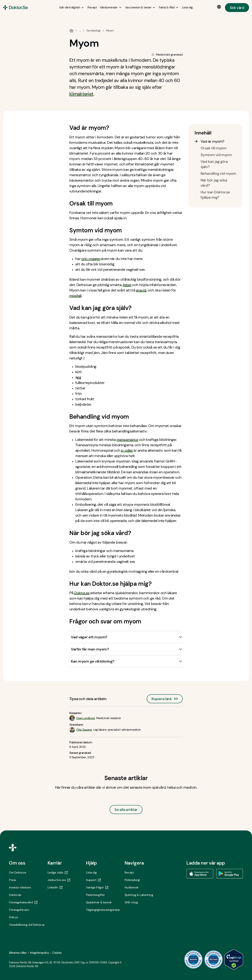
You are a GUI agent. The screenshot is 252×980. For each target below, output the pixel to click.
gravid (141, 290)
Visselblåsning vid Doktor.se (27, 925)
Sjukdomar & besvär (99, 902)
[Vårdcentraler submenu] (111, 7)
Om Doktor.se (18, 872)
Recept (129, 872)
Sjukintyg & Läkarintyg (139, 895)
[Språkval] (220, 7)
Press (12, 880)
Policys (14, 917)
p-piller (127, 450)
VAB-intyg (131, 902)
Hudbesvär (132, 887)
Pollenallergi (132, 880)
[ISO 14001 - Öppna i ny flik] (214, 959)
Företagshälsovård (23, 902)
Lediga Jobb (58, 872)
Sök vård (237, 7)
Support (93, 880)
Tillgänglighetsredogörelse (103, 910)
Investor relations (20, 887)
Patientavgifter (95, 895)
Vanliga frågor (97, 887)
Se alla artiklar (126, 810)
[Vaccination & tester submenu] (140, 7)
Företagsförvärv (19, 910)
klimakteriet (81, 94)
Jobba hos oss (59, 880)
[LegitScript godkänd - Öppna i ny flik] (234, 959)
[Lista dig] (187, 7)
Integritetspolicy (40, 953)
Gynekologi (93, 30)
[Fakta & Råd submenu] (169, 7)
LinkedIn (55, 887)
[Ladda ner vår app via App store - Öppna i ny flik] (200, 874)
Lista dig (91, 872)
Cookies (57, 953)
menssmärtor (127, 440)
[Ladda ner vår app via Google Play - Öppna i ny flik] (230, 874)
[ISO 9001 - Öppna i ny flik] (193, 959)
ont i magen (91, 259)
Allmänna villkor (18, 953)
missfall (75, 296)
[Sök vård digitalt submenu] (72, 7)
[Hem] (71, 31)
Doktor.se (82, 593)
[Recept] (92, 7)
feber (127, 285)
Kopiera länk (165, 698)
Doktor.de (15, 895)
